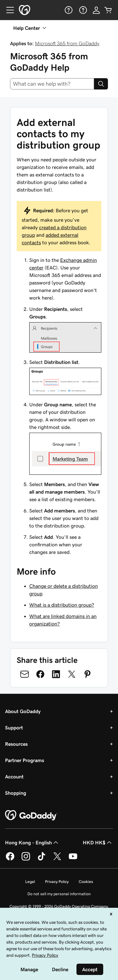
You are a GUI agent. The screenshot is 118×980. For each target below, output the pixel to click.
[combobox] (52, 84)
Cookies (86, 882)
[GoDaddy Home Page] (31, 815)
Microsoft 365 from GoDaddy (67, 43)
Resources (16, 744)
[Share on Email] (25, 674)
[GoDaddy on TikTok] (42, 859)
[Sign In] (96, 10)
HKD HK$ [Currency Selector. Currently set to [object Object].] (98, 842)
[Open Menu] (8, 10)
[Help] (68, 10)
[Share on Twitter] (72, 674)
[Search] (101, 84)
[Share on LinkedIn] (56, 674)
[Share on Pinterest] (87, 674)
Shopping (16, 793)
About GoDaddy (23, 711)
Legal (30, 882)
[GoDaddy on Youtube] (73, 859)
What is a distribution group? (62, 605)
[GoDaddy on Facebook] (10, 859)
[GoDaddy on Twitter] (57, 859)
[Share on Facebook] (40, 674)
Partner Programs (25, 760)
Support (14, 728)
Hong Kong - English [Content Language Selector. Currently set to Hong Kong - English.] (32, 842)
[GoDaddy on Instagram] (26, 859)
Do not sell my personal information (59, 894)
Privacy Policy (57, 882)
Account (14, 777)
